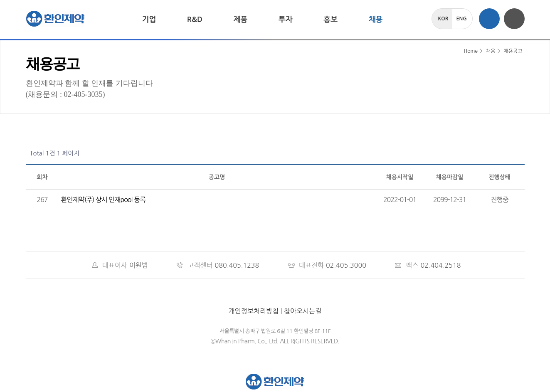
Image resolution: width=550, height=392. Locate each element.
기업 (149, 20)
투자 (286, 20)
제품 (241, 20)
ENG (462, 19)
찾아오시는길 (303, 311)
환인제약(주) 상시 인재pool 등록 (103, 200)
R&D (195, 20)
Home (466, 51)
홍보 (330, 20)
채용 (376, 20)
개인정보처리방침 (254, 311)
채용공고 (513, 51)
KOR (443, 19)
